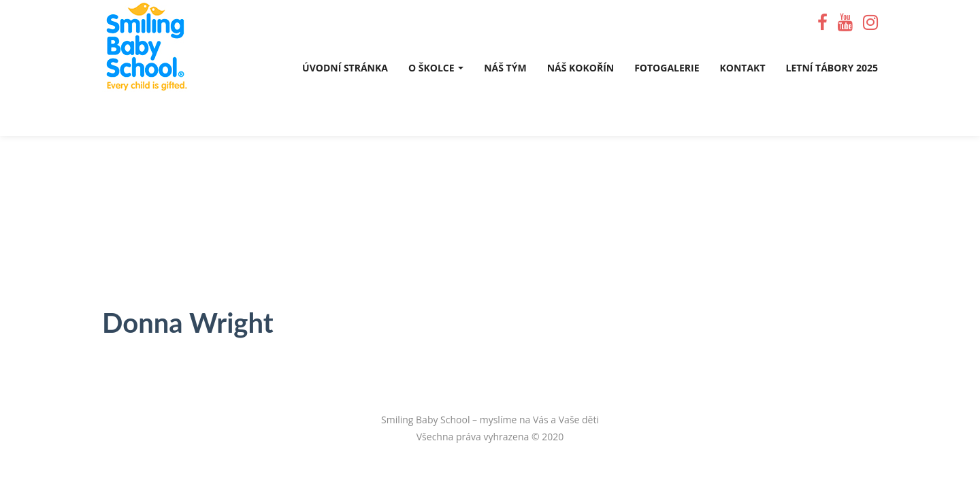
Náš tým (505, 68)
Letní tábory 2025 (832, 68)
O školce (436, 68)
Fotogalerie (667, 68)
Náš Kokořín (581, 68)
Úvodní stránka (345, 68)
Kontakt (743, 68)
